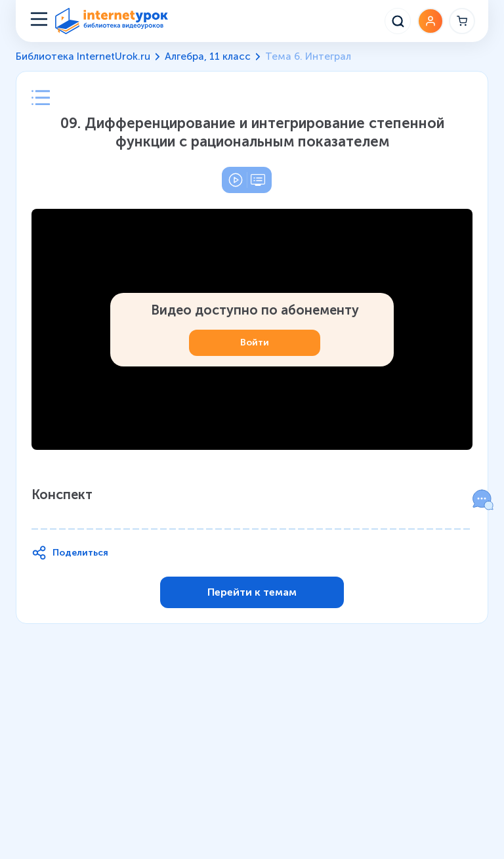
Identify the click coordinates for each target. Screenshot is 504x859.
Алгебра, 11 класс (208, 56)
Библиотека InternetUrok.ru (83, 56)
